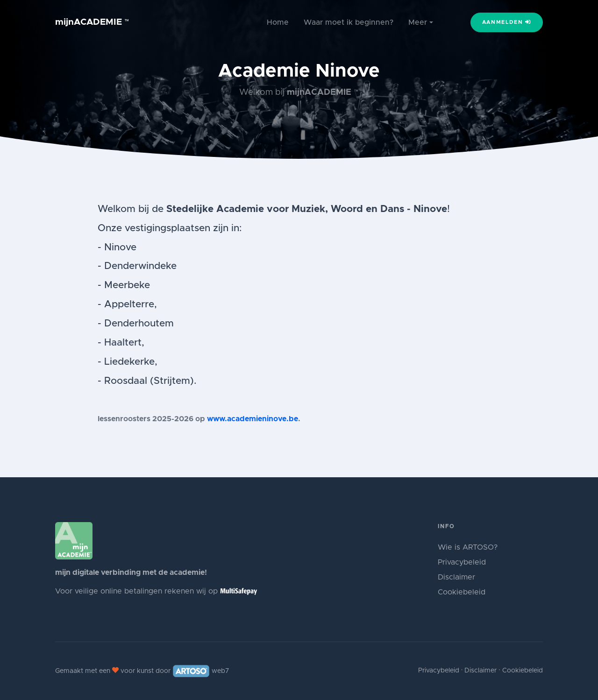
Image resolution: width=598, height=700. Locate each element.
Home (278, 22)
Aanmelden (507, 22)
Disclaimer (456, 577)
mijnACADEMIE (92, 22)
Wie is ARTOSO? (468, 547)
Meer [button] (418, 22)
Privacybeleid (462, 562)
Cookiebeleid (462, 592)
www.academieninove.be (253, 419)
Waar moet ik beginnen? (349, 22)
